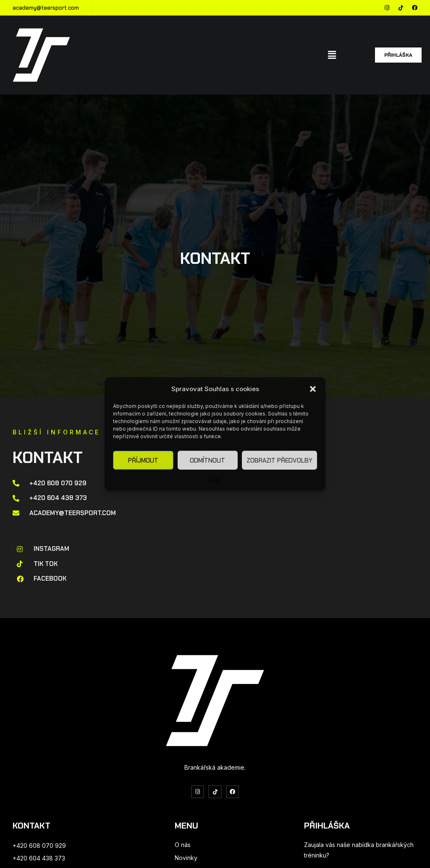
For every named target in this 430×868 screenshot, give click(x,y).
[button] (313, 389)
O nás (183, 845)
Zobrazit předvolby (279, 460)
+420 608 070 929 (39, 846)
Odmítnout (207, 460)
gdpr (215, 479)
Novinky (186, 858)
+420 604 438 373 (39, 858)
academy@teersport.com (46, 8)
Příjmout (143, 460)
